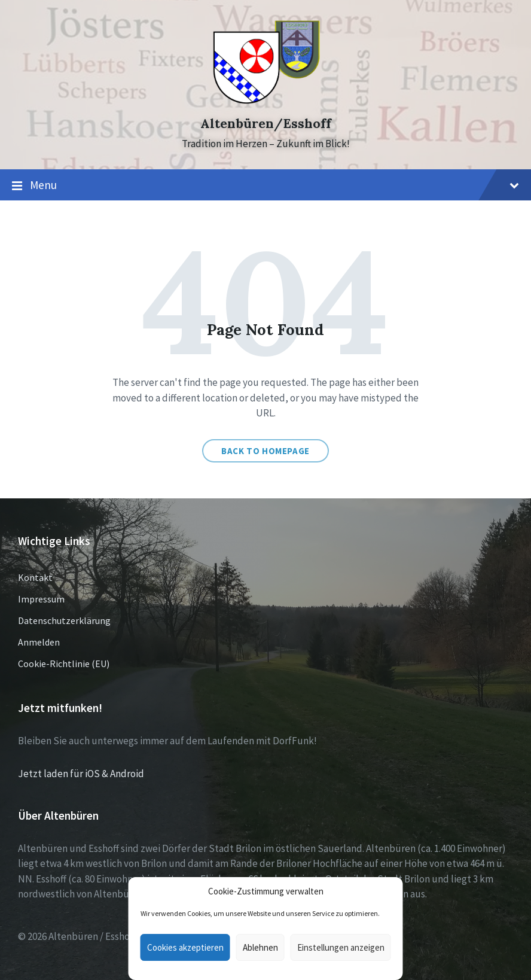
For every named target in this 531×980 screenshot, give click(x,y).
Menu (265, 185)
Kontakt (35, 577)
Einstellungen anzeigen (341, 947)
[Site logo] (266, 102)
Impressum (41, 599)
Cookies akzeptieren (185, 947)
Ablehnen (260, 947)
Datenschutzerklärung (64, 620)
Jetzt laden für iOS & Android (81, 774)
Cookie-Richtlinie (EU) (64, 664)
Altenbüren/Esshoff (266, 124)
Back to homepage (265, 451)
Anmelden (39, 642)
